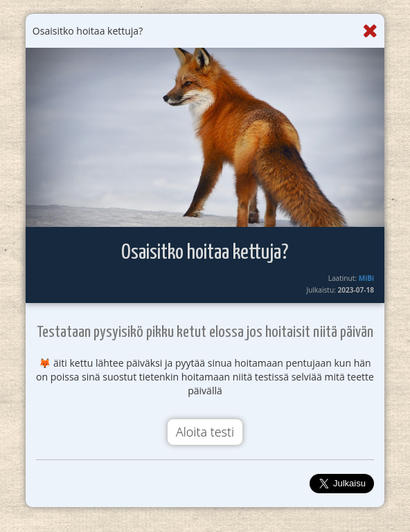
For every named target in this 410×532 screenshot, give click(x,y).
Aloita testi (205, 432)
